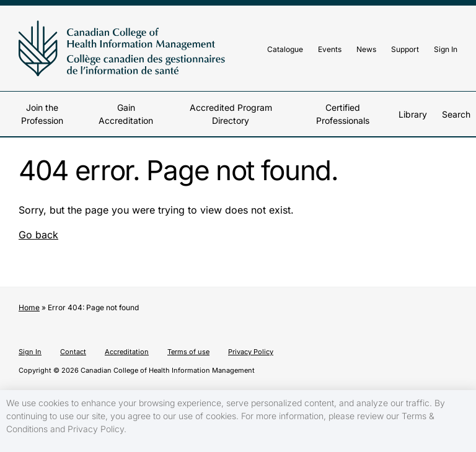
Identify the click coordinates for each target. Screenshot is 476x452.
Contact (73, 352)
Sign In (446, 49)
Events (330, 49)
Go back (38, 235)
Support (405, 49)
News (366, 49)
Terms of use (188, 352)
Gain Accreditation (126, 114)
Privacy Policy (251, 352)
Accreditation (127, 352)
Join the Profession (42, 114)
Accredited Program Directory (231, 114)
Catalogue (285, 49)
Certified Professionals (343, 114)
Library (413, 114)
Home (29, 307)
